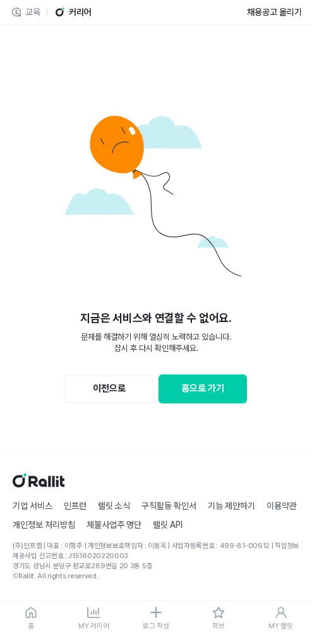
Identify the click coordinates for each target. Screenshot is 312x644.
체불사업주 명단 (114, 525)
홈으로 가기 (203, 388)
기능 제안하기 (231, 506)
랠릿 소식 (114, 506)
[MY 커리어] (94, 619)
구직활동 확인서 (169, 506)
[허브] (218, 619)
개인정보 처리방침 (44, 525)
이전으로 (109, 388)
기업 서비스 (33, 506)
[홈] (31, 619)
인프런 (75, 506)
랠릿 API (168, 525)
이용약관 (282, 506)
